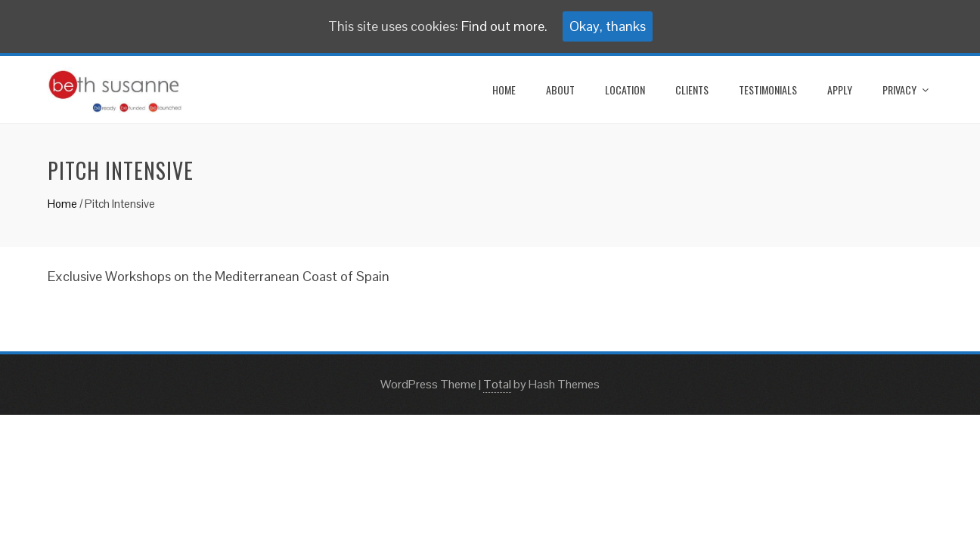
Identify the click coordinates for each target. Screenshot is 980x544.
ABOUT (560, 90)
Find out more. (504, 26)
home (504, 90)
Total (497, 384)
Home (62, 204)
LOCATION (625, 90)
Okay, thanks (608, 26)
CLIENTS (692, 90)
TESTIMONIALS (768, 90)
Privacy (899, 90)
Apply (840, 90)
